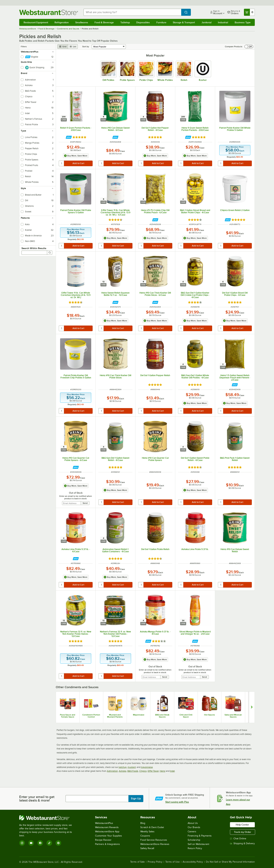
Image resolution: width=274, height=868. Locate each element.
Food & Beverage (104, 22)
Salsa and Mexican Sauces (233, 716)
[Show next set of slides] (252, 707)
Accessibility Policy (193, 862)
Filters (24, 47)
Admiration (112, 771)
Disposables (143, 22)
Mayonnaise (139, 715)
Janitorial (206, 22)
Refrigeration (62, 22)
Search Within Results (34, 248)
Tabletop (125, 22)
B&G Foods (133, 771)
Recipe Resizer (103, 840)
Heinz (163, 771)
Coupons (145, 836)
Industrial (223, 22)
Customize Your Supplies (109, 836)
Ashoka (123, 771)
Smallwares (82, 22)
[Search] (50, 253)
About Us (193, 823)
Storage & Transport (184, 22)
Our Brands (194, 827)
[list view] (73, 47)
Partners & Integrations (107, 844)
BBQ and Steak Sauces (162, 716)
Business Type (243, 22)
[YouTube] (31, 843)
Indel (172, 771)
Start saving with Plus (177, 802)
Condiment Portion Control (91, 716)
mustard (132, 767)
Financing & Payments (200, 836)
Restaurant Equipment (36, 22)
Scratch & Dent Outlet (152, 827)
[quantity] (62, 163)
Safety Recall (147, 848)
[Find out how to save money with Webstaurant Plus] (69, 137)
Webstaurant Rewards (107, 827)
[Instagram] (22, 843)
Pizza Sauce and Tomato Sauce (68, 716)
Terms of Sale (137, 862)
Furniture (161, 22)
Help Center (242, 825)
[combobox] (132, 12)
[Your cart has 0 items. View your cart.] (249, 12)
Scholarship (194, 840)
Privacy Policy (155, 862)
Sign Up (136, 799)
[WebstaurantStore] (48, 818)
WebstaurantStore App (107, 832)
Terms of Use (172, 862)
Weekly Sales (147, 832)
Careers (192, 832)
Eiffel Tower (153, 771)
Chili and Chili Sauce (186, 716)
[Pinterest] (58, 843)
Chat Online (238, 839)
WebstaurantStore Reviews (155, 844)
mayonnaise (147, 767)
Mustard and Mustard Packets (115, 716)
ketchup (123, 767)
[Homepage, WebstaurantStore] (49, 12)
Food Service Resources (154, 840)
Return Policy (195, 848)
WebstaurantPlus (104, 823)
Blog (143, 823)
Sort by (86, 47)
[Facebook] (40, 843)
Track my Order (243, 832)
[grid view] (63, 47)
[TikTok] (49, 843)
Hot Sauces (210, 715)
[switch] (249, 47)
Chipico (143, 771)
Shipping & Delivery (242, 843)
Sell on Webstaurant (198, 844)
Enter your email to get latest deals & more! (37, 799)
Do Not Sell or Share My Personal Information (230, 862)
